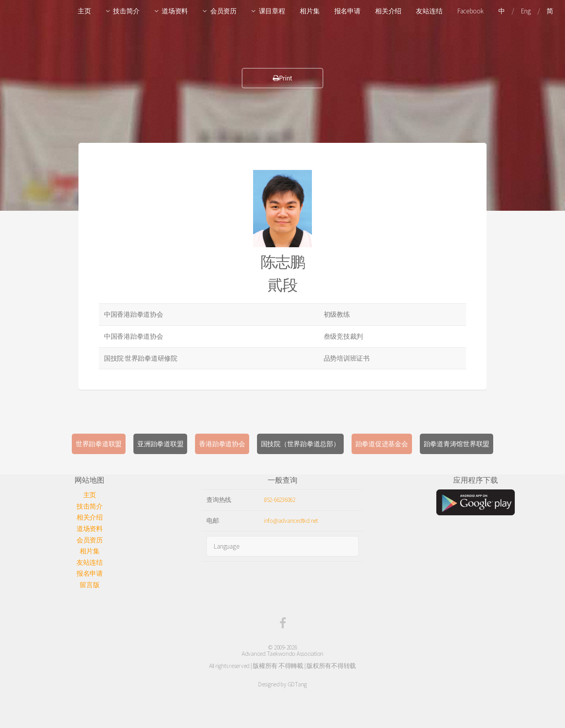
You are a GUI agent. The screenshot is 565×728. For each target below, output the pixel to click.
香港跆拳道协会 (222, 444)
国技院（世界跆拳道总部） (300, 444)
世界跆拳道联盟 (99, 444)
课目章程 (272, 11)
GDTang (297, 684)
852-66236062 (280, 500)
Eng (526, 11)
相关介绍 (388, 11)
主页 (84, 11)
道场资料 (175, 11)
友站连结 (429, 11)
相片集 (310, 11)
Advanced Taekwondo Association (282, 654)
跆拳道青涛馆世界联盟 (457, 444)
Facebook (470, 11)
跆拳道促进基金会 (382, 444)
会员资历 (223, 11)
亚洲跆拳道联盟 (160, 444)
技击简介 (126, 11)
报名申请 (347, 11)
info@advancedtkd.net (291, 521)
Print (282, 78)
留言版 (89, 585)
